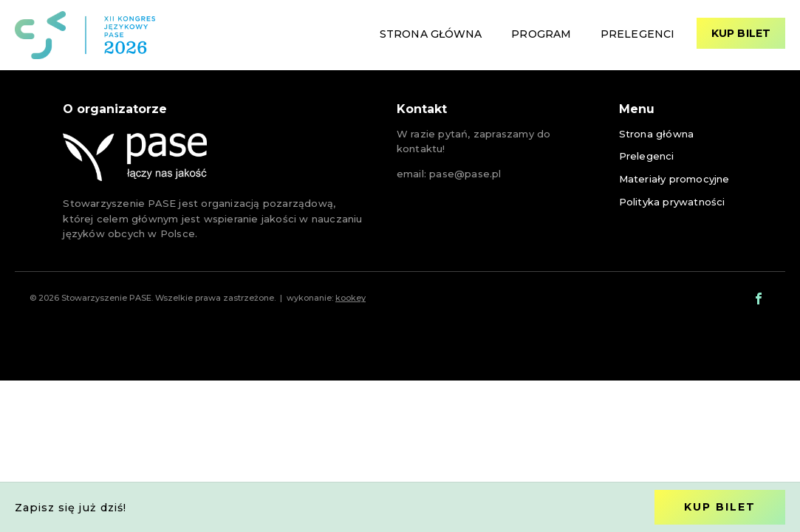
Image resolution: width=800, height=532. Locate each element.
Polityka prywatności (672, 202)
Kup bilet (741, 33)
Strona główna (431, 34)
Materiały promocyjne (674, 179)
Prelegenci (637, 34)
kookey (351, 298)
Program (541, 34)
